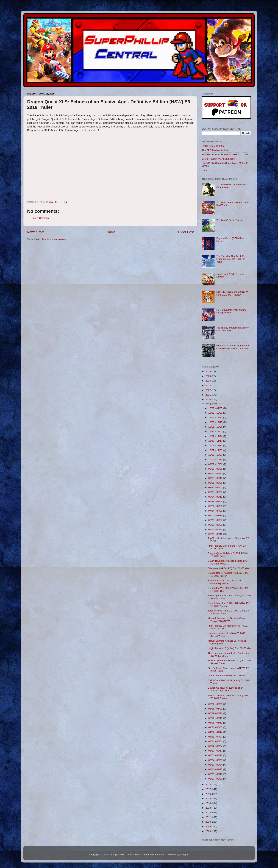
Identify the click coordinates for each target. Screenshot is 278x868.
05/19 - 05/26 (216, 713)
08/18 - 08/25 (216, 492)
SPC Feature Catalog (213, 146)
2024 (208, 381)
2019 (208, 404)
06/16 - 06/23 (216, 529)
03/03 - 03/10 (216, 755)
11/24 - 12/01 (216, 431)
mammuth (160, 855)
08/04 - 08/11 (216, 497)
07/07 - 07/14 (216, 515)
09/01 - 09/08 (216, 483)
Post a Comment (41, 218)
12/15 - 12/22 (216, 417)
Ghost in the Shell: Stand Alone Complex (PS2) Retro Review (233, 347)
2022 (208, 390)
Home (111, 232)
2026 (208, 372)
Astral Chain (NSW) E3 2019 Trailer (227, 676)
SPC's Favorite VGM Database (218, 159)
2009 (208, 827)
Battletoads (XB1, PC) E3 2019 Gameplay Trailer (224, 582)
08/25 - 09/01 (216, 487)
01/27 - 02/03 (216, 779)
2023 (208, 386)
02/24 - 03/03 (216, 760)
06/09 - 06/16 (216, 534)
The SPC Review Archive (215, 150)
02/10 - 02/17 (216, 769)
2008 (208, 831)
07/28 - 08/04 (216, 501)
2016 (208, 794)
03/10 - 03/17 (216, 751)
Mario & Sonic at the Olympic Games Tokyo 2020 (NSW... (227, 620)
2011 (208, 817)
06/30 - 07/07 (216, 520)
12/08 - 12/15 (216, 422)
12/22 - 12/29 (216, 413)
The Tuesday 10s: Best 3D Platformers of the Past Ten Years (231, 259)
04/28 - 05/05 (216, 727)
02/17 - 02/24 (216, 765)
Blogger (184, 855)
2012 (208, 813)
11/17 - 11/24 (216, 436)
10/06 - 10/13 (216, 459)
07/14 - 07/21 (216, 511)
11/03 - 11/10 (216, 445)
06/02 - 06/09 (216, 704)
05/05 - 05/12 (216, 723)
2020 (208, 400)
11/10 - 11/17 (216, 441)
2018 (208, 785)
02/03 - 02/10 (216, 774)
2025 (208, 376)
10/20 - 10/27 (216, 455)
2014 (208, 803)
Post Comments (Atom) (54, 239)
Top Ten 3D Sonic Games (230, 220)
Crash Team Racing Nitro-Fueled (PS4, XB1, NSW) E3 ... (229, 562)
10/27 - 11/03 (216, 450)
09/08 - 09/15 (216, 478)
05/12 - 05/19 (216, 718)
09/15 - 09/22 (216, 473)
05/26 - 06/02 (216, 709)
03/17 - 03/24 (216, 746)
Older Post (186, 232)
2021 (208, 395)
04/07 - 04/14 (216, 732)
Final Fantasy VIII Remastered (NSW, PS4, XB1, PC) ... (228, 627)
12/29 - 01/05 (216, 408)
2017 (208, 789)
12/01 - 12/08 (216, 427)
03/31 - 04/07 (216, 737)
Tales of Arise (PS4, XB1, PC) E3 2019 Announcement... (228, 612)
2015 (208, 799)
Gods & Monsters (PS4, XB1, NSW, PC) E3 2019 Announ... (229, 604)
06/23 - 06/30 (216, 525)
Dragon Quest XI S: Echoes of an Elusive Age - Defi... (226, 689)
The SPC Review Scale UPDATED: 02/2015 (225, 155)
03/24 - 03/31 (216, 741)
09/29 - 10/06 (216, 464)
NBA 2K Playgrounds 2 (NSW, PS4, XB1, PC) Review (232, 293)
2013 (208, 808)
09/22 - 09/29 (216, 469)
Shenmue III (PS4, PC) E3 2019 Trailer (228, 568)
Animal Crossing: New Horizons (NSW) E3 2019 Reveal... (229, 697)
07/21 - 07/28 (216, 506)
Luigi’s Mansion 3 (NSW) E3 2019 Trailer (229, 648)
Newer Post (36, 232)
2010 (208, 822)
